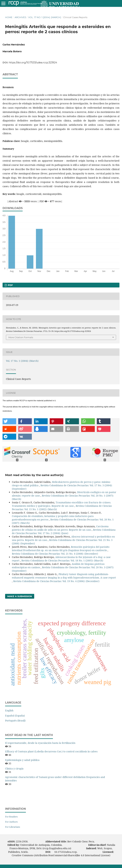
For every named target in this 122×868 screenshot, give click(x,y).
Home (9, 17)
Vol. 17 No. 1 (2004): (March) (45, 17)
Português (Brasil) (15, 721)
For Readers (11, 817)
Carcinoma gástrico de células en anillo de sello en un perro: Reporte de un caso (60, 528)
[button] (9, 421)
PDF (10, 285)
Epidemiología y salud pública (22, 760)
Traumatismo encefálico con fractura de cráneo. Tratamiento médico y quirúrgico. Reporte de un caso (62, 504)
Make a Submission (20, 596)
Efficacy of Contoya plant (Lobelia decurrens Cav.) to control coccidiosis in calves (51, 751)
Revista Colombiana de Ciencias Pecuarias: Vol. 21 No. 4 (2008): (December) (55, 554)
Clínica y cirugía (14, 769)
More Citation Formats (21, 337)
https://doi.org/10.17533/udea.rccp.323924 (33, 63)
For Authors (11, 822)
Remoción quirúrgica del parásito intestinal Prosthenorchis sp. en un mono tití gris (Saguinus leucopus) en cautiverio (61, 549)
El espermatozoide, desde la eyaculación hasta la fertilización (40, 743)
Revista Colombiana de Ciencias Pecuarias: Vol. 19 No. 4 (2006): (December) (56, 581)
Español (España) (15, 716)
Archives (20, 17)
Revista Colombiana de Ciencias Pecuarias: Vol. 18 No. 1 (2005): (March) (62, 560)
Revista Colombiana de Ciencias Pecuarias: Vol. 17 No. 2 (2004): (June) (64, 531)
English (9, 710)
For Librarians (13, 827)
